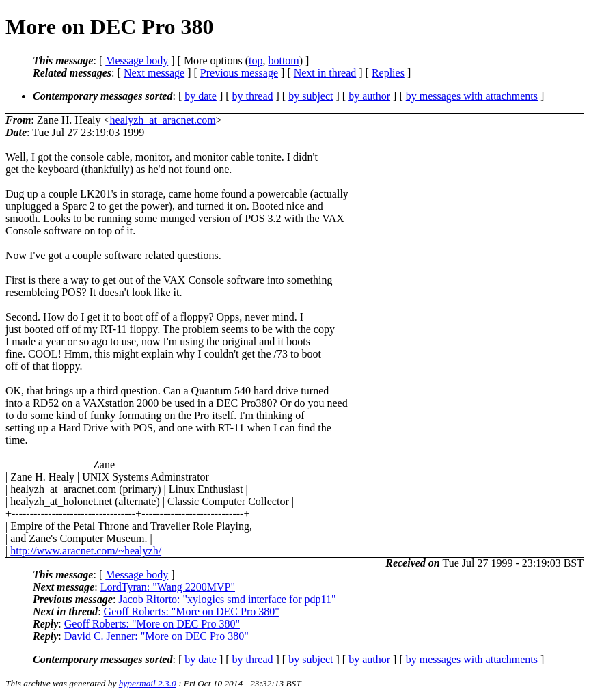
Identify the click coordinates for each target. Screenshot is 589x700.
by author (369, 96)
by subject (311, 96)
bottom (283, 60)
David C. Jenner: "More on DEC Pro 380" (156, 636)
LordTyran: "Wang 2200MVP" (168, 587)
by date (201, 96)
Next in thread (325, 73)
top (256, 60)
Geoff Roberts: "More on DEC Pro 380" (192, 611)
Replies (388, 73)
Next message (154, 73)
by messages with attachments (472, 96)
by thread (253, 96)
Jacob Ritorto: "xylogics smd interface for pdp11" (227, 599)
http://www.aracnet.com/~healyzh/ (86, 551)
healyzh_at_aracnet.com (163, 120)
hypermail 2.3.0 (148, 683)
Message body (137, 60)
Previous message (239, 73)
